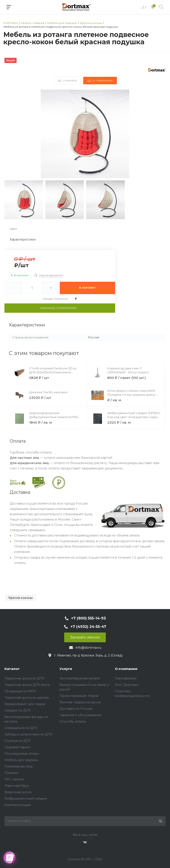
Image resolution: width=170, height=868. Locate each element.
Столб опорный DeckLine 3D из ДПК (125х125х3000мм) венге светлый (53, 372)
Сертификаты (126, 678)
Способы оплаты (73, 721)
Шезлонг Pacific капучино (48, 392)
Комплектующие (18, 805)
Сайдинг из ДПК (18, 710)
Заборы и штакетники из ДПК (28, 734)
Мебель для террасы (21, 760)
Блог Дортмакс (127, 685)
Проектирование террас (79, 696)
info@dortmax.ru (88, 648)
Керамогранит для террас (25, 704)
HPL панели (14, 779)
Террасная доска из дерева (27, 698)
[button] (160, 134)
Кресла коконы (20, 598)
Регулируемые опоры (22, 754)
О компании (126, 669)
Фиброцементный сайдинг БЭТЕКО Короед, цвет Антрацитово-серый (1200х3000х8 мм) (134, 417)
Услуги (66, 669)
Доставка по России (76, 709)
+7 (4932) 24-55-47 (88, 627)
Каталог (12, 669)
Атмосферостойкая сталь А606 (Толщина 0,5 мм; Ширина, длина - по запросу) (132, 395)
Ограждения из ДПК (21, 728)
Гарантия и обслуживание (80, 715)
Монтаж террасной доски (80, 702)
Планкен (11, 773)
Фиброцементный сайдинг (26, 799)
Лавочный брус (17, 786)
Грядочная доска (18, 792)
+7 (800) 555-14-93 (88, 618)
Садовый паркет (17, 747)
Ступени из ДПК (18, 741)
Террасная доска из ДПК (24, 678)
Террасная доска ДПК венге (27, 685)
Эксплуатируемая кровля (80, 678)
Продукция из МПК (20, 691)
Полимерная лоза (18, 766)
